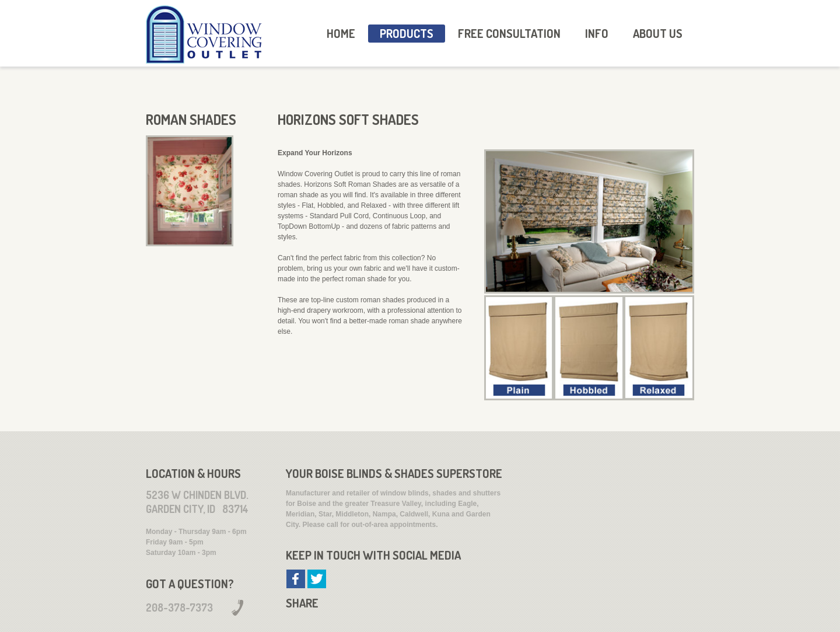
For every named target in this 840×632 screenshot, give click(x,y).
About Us (658, 33)
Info (597, 33)
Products (407, 33)
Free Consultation (509, 33)
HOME (341, 33)
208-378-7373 (179, 607)
